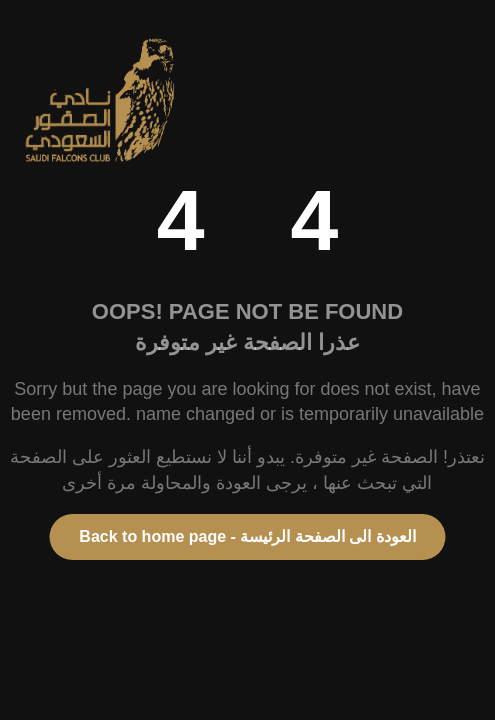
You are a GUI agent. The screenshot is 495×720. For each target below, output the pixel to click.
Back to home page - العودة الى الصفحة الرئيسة (247, 536)
